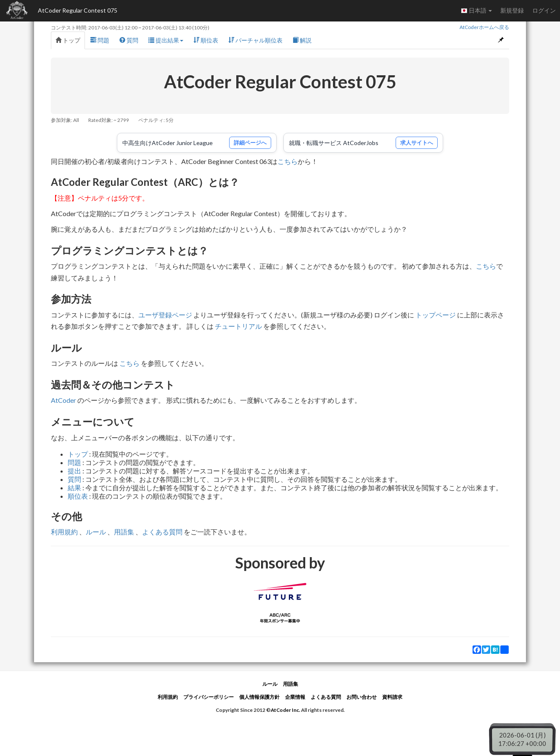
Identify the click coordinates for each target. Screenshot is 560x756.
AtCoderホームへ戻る (484, 27)
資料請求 (392, 697)
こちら (288, 161)
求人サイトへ (417, 143)
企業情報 (295, 697)
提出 (74, 471)
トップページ (436, 315)
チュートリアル (238, 326)
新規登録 (512, 10)
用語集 (124, 532)
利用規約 (64, 532)
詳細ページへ (250, 143)
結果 (74, 488)
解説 (302, 40)
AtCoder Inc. (285, 710)
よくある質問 (162, 532)
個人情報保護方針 (259, 697)
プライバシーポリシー (209, 697)
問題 (100, 40)
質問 (129, 40)
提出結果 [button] (166, 40)
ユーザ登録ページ (165, 315)
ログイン (544, 10)
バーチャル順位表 (255, 40)
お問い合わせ (362, 697)
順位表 (206, 40)
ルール (96, 532)
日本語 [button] (476, 11)
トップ (68, 40)
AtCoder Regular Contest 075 (78, 10)
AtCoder (63, 400)
